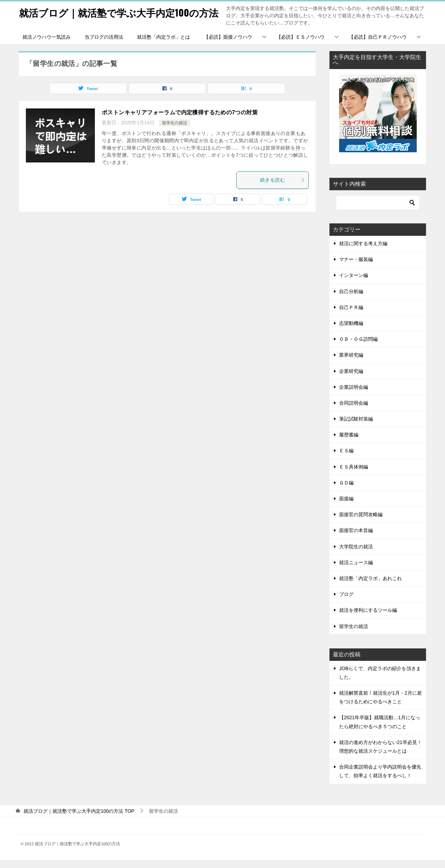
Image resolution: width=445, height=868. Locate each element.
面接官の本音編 (356, 538)
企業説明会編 (354, 395)
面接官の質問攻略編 (361, 522)
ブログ (346, 602)
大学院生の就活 (356, 554)
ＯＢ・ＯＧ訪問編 (358, 347)
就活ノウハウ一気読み (47, 45)
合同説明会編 (354, 411)
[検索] (378, 211)
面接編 (346, 507)
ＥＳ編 (346, 459)
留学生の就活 (175, 131)
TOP (79, 819)
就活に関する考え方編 (363, 251)
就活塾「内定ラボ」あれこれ (370, 586)
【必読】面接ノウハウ (228, 45)
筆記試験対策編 (356, 427)
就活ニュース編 (356, 570)
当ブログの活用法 (104, 45)
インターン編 (354, 283)
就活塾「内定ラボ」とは (164, 45)
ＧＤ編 (346, 491)
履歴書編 (349, 443)
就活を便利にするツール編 (368, 618)
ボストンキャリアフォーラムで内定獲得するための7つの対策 (180, 120)
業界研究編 (351, 363)
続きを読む (283, 188)
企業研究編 (351, 379)
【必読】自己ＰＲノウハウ (378, 45)
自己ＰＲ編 (351, 315)
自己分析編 (351, 299)
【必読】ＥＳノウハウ (300, 45)
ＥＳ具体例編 (354, 475)
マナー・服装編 (356, 267)
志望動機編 (351, 331)
